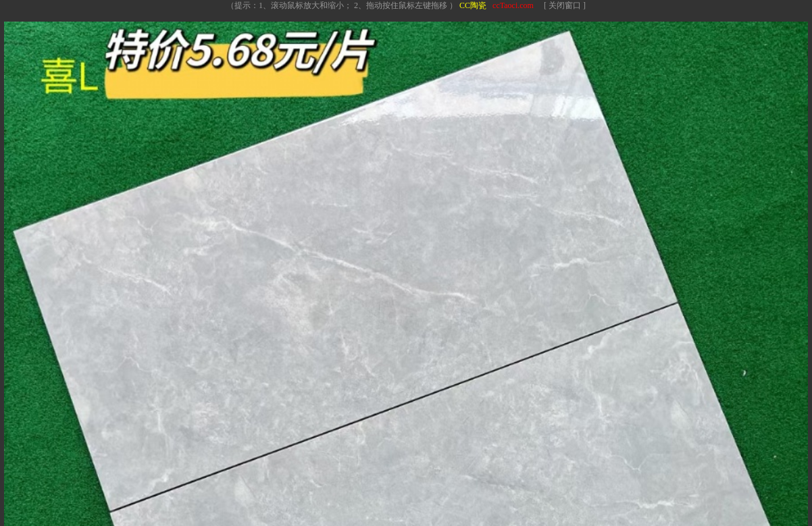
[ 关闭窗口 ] (565, 5)
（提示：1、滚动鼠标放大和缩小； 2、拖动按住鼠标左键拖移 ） (342, 5)
